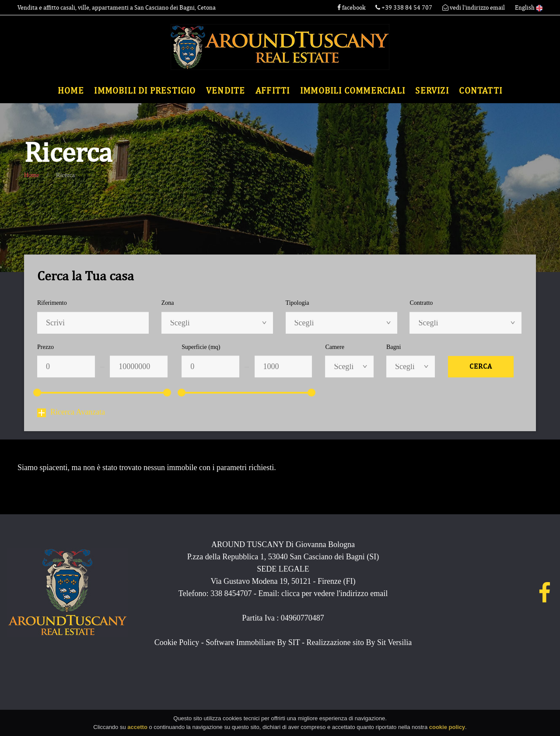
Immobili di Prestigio (145, 91)
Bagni (394, 347)
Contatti (481, 91)
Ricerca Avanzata (71, 412)
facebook (351, 8)
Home (71, 91)
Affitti (273, 91)
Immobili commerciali (353, 91)
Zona (168, 303)
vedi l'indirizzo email (474, 8)
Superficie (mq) (201, 347)
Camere (335, 347)
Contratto (421, 303)
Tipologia (297, 303)
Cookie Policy (177, 642)
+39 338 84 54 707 (404, 8)
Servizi (432, 91)
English (529, 8)
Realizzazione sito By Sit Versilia (359, 642)
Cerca (481, 366)
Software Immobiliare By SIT (253, 642)
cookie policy (447, 729)
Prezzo (45, 347)
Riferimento (52, 303)
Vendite (226, 91)
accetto (137, 729)
